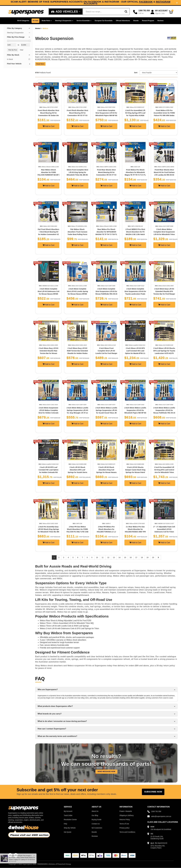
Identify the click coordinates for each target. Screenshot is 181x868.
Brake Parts (47, 21)
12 (108, 557)
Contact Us (96, 824)
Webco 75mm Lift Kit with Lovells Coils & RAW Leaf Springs (64, 626)
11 (103, 557)
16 (131, 557)
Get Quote (68, 832)
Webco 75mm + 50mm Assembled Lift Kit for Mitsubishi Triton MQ (67, 623)
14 (119, 557)
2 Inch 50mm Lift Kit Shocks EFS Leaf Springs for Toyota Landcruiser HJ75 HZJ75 (164, 351)
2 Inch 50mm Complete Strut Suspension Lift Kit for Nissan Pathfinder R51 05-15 (106, 291)
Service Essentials (84, 21)
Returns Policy (125, 820)
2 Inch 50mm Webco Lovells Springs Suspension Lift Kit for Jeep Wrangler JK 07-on (77, 410)
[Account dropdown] (159, 12)
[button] (23, 21)
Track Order (68, 815)
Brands (136, 21)
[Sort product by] (159, 73)
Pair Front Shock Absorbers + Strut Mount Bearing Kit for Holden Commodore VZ (48, 232)
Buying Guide (97, 820)
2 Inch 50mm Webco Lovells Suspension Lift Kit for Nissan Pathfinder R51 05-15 (164, 410)
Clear (22, 50)
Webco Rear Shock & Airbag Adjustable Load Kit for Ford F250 (66, 621)
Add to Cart (49, 126)
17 (136, 557)
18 (142, 557)
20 (153, 557)
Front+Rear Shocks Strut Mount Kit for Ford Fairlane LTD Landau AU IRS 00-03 (164, 172)
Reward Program (148, 21)
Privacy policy (124, 828)
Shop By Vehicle (70, 828)
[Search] (126, 12)
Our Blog (95, 815)
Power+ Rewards (126, 811)
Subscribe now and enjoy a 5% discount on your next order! (90, 3)
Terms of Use (124, 824)
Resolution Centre (70, 820)
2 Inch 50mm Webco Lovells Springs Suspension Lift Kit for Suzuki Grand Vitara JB (106, 410)
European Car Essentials (104, 21)
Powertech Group (64, 864)
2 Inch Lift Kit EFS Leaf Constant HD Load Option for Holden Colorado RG (48, 470)
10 (97, 557)
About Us (95, 811)
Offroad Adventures (123, 21)
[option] (90, 3)
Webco (45, 28)
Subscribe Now (153, 792)
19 (148, 557)
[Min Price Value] (12, 45)
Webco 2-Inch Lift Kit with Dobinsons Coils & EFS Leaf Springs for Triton (69, 628)
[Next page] (158, 557)
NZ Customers (97, 828)
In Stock (18, 59)
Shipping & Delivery (127, 815)
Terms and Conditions (127, 832)
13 (114, 557)
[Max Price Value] (25, 45)
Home (38, 28)
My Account (68, 811)
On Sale (35, 21)
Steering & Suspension (64, 21)
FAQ (65, 824)
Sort (136, 73)
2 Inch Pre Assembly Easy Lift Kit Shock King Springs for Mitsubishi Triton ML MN (48, 529)
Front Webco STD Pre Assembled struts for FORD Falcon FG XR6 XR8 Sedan (164, 113)
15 (125, 557)
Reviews (161, 21)
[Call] (141, 12)
